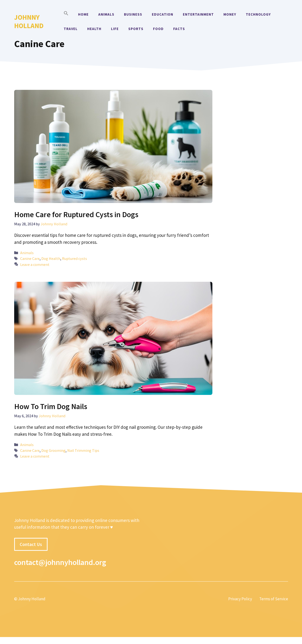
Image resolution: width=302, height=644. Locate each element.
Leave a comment (35, 264)
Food (158, 29)
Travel (71, 29)
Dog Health (51, 258)
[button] (66, 14)
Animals (106, 14)
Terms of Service (274, 599)
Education (163, 14)
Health (94, 29)
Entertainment (198, 14)
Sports (136, 29)
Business (133, 14)
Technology (258, 14)
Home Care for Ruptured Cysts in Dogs (76, 215)
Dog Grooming (53, 450)
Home (83, 14)
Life (115, 29)
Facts (179, 29)
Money (230, 14)
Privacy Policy (240, 599)
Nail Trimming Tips (83, 450)
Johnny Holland (29, 21)
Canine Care (30, 258)
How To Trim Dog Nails (51, 406)
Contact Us (31, 544)
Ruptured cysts (74, 258)
